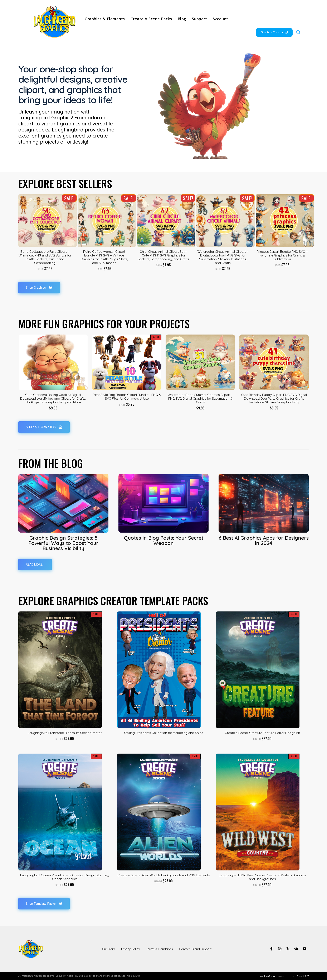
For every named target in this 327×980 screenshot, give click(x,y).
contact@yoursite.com (273, 976)
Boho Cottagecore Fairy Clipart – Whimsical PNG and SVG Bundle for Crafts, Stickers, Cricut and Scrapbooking (45, 257)
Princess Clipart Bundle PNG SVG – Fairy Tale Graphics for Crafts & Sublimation (282, 255)
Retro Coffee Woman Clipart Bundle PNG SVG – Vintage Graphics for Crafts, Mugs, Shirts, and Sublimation (104, 257)
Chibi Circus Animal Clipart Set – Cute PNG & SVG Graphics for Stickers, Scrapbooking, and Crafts (163, 255)
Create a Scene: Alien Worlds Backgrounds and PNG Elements (163, 875)
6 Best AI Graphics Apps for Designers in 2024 (264, 540)
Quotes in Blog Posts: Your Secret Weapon (164, 540)
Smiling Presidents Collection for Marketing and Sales (163, 733)
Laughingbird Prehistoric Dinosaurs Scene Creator (65, 733)
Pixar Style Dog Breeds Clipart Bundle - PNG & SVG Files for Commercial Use (127, 397)
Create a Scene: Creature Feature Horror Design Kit (262, 733)
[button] (298, 32)
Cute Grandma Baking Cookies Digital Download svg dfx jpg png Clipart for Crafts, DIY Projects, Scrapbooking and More (53, 399)
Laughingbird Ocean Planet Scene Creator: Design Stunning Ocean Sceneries (65, 877)
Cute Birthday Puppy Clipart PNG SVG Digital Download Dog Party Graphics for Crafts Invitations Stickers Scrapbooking (274, 399)
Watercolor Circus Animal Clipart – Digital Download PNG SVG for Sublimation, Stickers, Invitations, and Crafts (223, 257)
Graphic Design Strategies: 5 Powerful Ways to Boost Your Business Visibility (63, 543)
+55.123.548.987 (300, 976)
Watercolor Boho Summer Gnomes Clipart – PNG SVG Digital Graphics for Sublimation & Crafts (200, 399)
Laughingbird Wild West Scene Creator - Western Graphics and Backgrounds (262, 877)
